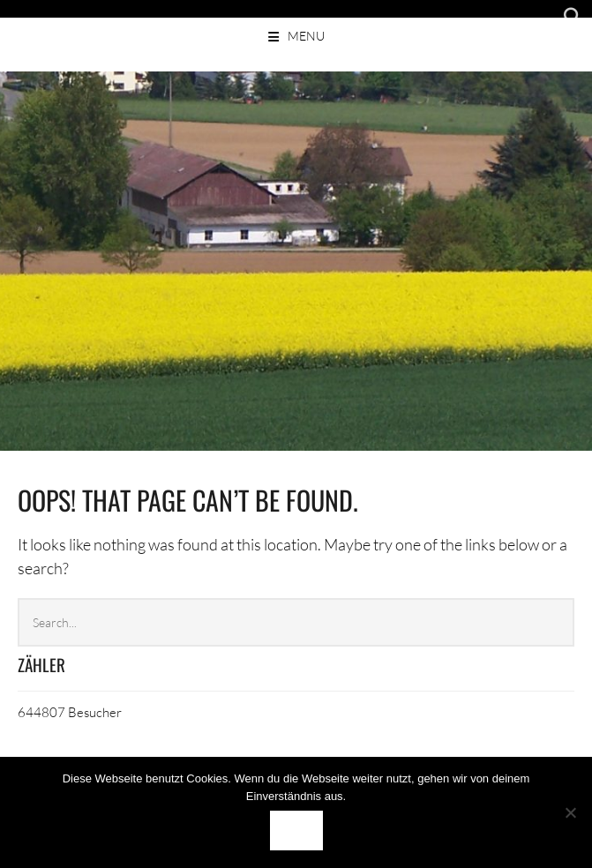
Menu (306, 36)
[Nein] (570, 812)
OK (296, 831)
